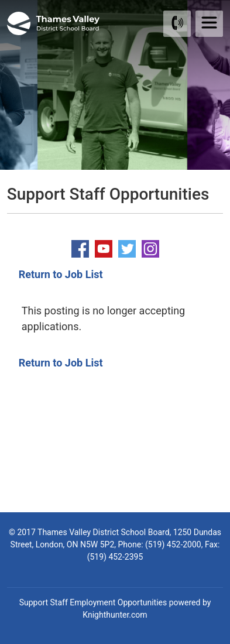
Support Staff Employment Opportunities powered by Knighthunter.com (115, 609)
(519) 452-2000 (173, 544)
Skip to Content (0, 0)
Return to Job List (61, 274)
